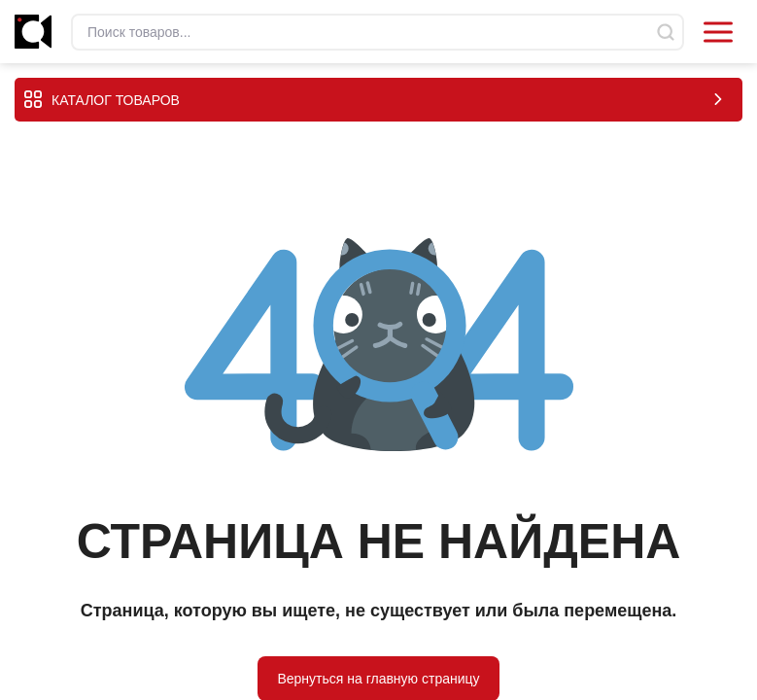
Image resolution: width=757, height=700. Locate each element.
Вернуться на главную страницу (378, 677)
